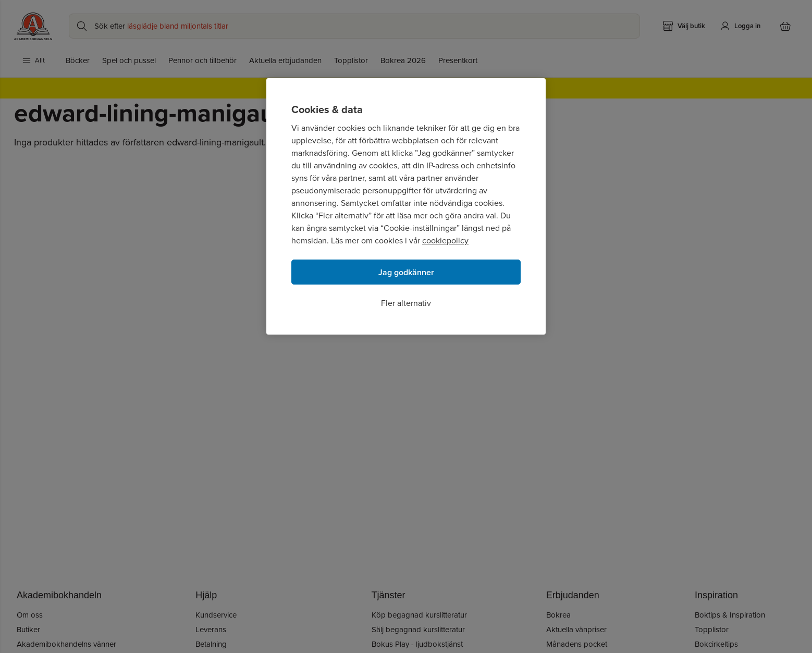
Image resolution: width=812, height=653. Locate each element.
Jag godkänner (406, 272)
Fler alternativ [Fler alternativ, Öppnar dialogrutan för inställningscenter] (406, 303)
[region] (406, 206)
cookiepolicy (445, 241)
